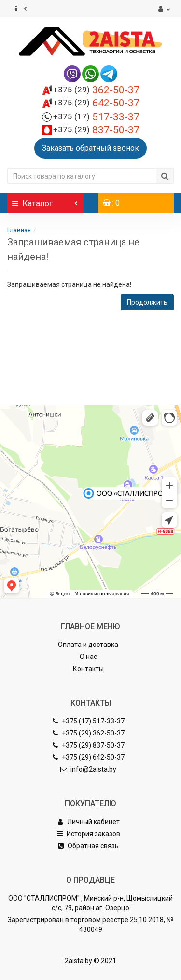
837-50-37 (96, 130)
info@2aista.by (88, 769)
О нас (88, 657)
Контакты (88, 669)
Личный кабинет (88, 822)
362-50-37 (96, 90)
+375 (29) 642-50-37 (88, 757)
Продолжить (147, 302)
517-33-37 (96, 117)
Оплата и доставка (88, 645)
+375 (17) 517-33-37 (88, 721)
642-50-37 (96, 103)
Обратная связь (88, 846)
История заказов (88, 834)
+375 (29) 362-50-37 (88, 733)
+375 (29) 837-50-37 (88, 745)
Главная (19, 230)
